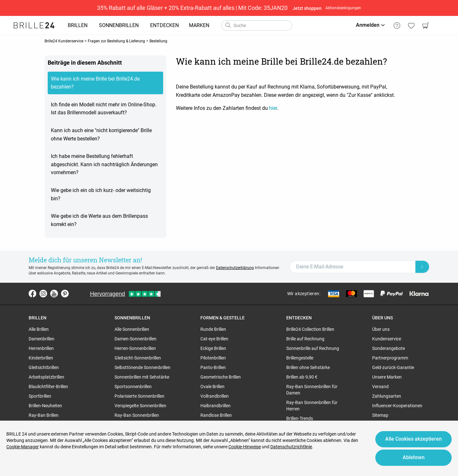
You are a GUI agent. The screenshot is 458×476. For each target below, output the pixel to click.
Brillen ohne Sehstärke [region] (308, 367)
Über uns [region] (381, 329)
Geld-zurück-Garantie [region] (393, 367)
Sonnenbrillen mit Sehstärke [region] (142, 377)
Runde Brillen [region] (213, 329)
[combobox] (257, 25)
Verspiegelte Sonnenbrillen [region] (140, 406)
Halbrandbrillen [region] (215, 406)
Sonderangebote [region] (389, 348)
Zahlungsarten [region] (387, 396)
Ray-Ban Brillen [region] (44, 415)
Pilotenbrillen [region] (213, 358)
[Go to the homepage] (34, 25)
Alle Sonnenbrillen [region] (132, 329)
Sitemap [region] (380, 415)
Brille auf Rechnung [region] (305, 339)
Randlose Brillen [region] (216, 415)
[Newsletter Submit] (422, 267)
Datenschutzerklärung (235, 268)
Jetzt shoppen (307, 8)
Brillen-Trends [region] (300, 418)
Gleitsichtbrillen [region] (44, 367)
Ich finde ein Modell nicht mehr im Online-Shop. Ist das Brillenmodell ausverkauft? (104, 109)
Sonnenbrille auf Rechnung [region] (313, 348)
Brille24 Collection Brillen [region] (310, 329)
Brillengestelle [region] (300, 358)
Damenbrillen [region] (42, 339)
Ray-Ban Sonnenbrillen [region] (137, 415)
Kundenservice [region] (387, 339)
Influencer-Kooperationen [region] (397, 406)
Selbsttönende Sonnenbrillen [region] (142, 367)
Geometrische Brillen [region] (221, 377)
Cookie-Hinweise (245, 447)
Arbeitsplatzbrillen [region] (46, 377)
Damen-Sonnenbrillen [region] (135, 339)
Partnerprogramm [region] (390, 358)
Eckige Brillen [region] (213, 348)
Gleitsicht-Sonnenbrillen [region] (138, 358)
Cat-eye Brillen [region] (214, 339)
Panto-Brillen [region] (213, 367)
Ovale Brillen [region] (212, 387)
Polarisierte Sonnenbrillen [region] (139, 396)
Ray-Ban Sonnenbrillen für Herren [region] (312, 406)
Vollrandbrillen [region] (215, 396)
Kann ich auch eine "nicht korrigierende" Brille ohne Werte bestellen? (101, 135)
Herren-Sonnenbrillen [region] (135, 348)
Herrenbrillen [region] (41, 348)
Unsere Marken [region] (387, 377)
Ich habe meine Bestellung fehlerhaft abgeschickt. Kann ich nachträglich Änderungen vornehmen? (104, 164)
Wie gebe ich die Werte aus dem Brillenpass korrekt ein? (99, 220)
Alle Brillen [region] (39, 329)
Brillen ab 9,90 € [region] (302, 377)
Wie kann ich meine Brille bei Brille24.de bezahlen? (95, 83)
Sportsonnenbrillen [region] (133, 387)
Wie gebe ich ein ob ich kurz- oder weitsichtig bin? (101, 194)
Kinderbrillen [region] (41, 358)
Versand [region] (380, 387)
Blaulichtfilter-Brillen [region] (48, 387)
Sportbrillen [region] (40, 396)
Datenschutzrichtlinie (291, 447)
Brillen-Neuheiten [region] (45, 406)
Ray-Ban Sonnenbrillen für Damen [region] (312, 390)
